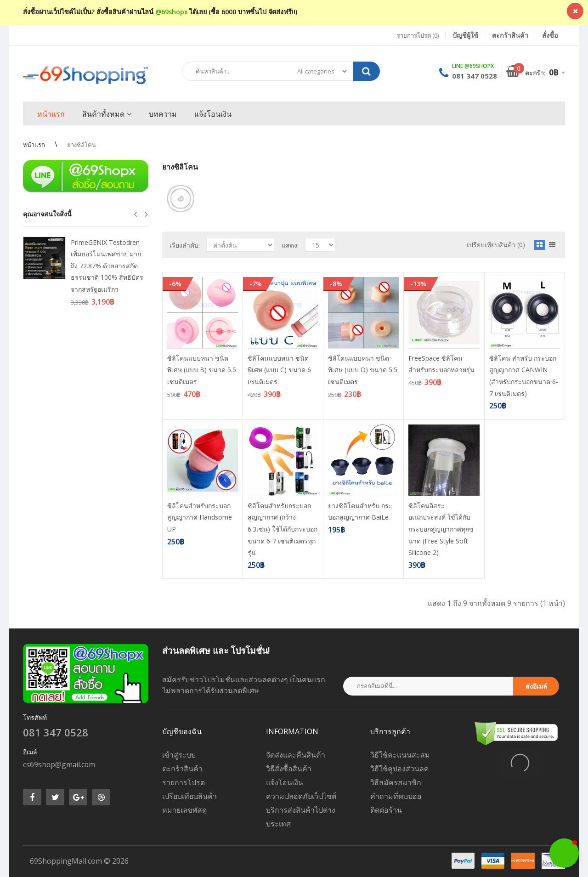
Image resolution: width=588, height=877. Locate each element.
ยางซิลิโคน (82, 145)
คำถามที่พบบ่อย (396, 796)
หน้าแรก (34, 145)
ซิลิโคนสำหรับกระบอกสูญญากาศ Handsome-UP (201, 517)
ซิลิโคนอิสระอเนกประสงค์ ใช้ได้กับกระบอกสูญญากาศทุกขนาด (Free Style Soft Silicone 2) (441, 529)
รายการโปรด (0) (418, 35)
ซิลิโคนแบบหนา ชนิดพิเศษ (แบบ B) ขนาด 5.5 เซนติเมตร (202, 370)
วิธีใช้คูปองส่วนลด (399, 769)
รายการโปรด (184, 782)
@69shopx (172, 12)
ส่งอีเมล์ (536, 686)
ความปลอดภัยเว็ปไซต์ (301, 796)
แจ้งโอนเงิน (285, 782)
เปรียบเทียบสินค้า (189, 796)
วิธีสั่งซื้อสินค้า (289, 769)
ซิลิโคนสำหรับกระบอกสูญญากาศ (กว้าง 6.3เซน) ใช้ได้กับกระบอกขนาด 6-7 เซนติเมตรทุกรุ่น (283, 529)
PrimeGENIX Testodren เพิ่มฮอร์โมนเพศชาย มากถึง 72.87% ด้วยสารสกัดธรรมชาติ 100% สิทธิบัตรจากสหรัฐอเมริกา (107, 266)
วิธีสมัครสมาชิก (396, 782)
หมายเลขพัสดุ (184, 810)
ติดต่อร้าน (386, 810)
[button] (564, 853)
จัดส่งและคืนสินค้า (296, 755)
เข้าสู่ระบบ (179, 755)
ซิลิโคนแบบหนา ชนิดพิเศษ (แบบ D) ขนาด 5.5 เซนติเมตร (363, 370)
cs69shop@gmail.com (59, 764)
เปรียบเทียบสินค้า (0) (496, 245)
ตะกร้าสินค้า (182, 769)
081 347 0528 (475, 76)
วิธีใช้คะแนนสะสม (400, 755)
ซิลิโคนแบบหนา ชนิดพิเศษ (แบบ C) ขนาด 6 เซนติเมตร (279, 370)
